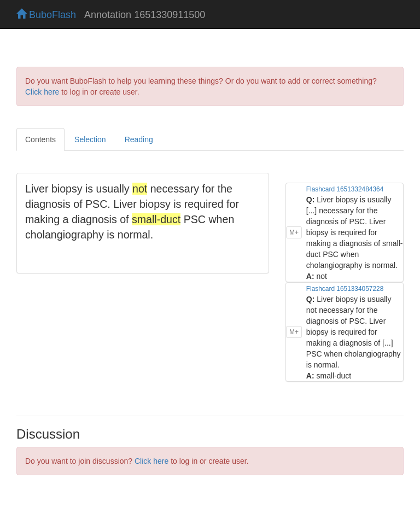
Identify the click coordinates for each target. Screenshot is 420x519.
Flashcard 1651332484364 (345, 189)
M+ (294, 232)
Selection (90, 139)
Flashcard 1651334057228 (345, 289)
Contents (40, 139)
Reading (139, 139)
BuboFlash (46, 15)
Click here (42, 92)
